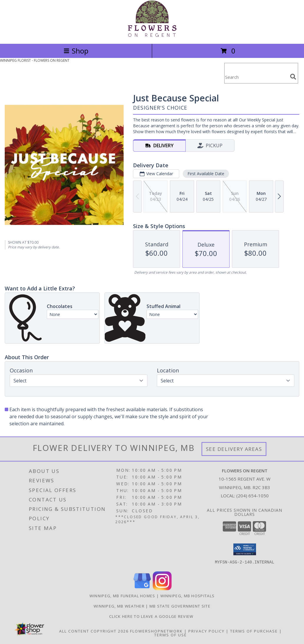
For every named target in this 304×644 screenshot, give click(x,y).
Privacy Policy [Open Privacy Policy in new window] (206, 631)
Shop (76, 51)
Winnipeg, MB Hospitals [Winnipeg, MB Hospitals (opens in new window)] (188, 596)
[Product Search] (256, 77)
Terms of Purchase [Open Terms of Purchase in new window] (254, 631)
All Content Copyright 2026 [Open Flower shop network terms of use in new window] (94, 631)
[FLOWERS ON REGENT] (152, 35)
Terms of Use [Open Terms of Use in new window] (171, 635)
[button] (245, 549)
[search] (293, 77)
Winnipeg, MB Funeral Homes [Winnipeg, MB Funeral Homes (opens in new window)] (122, 596)
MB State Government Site (180, 606)
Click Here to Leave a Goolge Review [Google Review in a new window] (152, 616)
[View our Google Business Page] (142, 589)
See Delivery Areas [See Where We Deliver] (234, 449)
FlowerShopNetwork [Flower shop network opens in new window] (156, 631)
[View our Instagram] (162, 589)
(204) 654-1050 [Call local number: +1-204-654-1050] (252, 496)
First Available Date (206, 174)
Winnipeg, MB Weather (119, 606)
